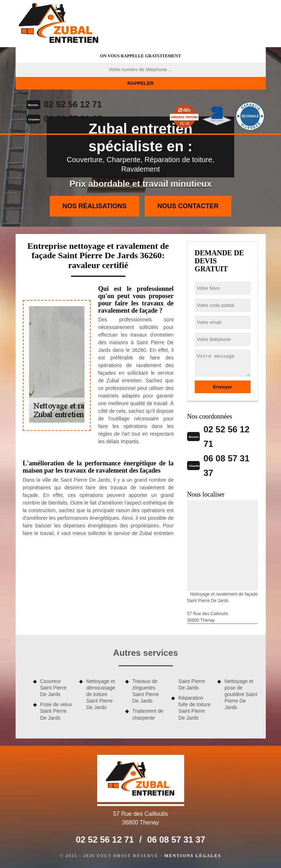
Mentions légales (193, 856)
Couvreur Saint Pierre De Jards (53, 688)
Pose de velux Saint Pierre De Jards (56, 711)
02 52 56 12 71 (73, 104)
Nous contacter (188, 206)
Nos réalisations (94, 206)
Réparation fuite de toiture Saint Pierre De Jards (195, 708)
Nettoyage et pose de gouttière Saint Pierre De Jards (241, 694)
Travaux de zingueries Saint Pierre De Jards (146, 691)
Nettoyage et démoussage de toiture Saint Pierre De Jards (101, 694)
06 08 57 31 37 (73, 119)
